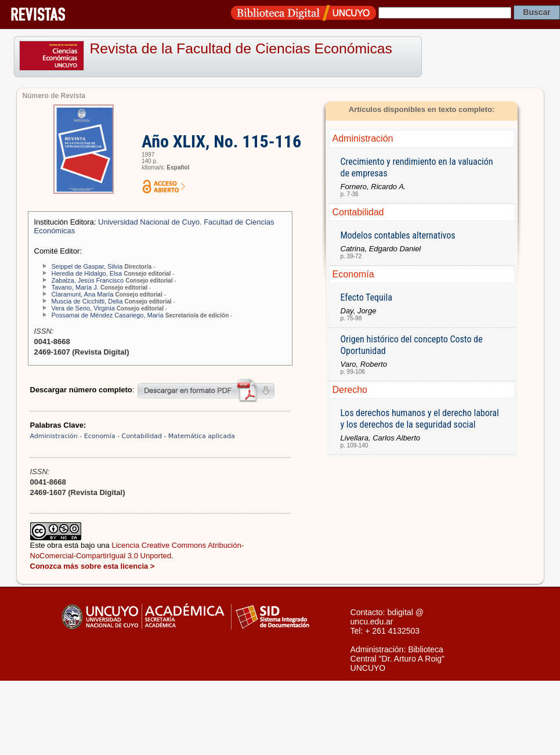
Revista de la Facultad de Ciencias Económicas (241, 48)
